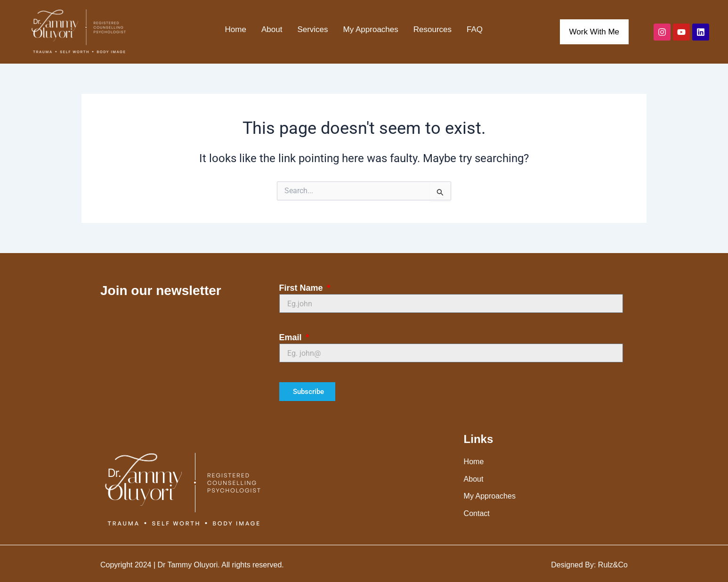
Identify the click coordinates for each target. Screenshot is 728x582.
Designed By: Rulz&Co (589, 565)
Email (292, 337)
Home (236, 29)
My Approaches (371, 29)
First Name (302, 288)
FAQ (475, 29)
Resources (433, 29)
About (272, 29)
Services (312, 29)
